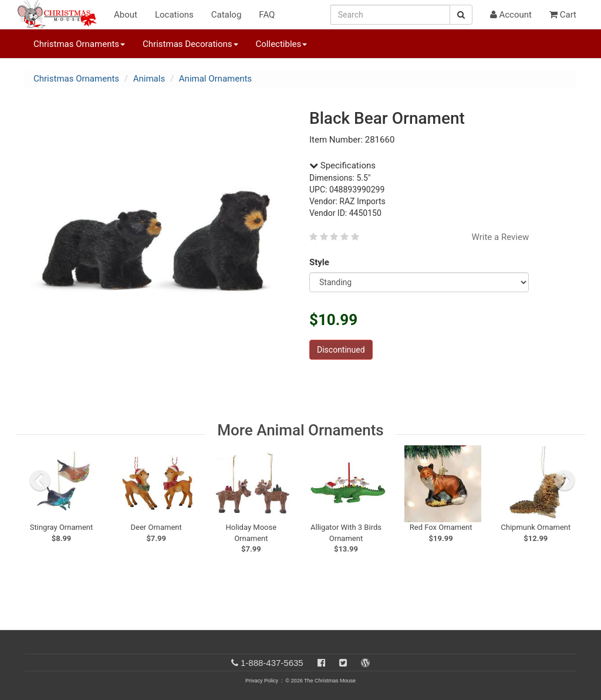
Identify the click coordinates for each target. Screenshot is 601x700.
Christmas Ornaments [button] (79, 44)
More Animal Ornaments (300, 430)
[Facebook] (321, 663)
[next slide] (565, 481)
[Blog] (365, 663)
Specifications (342, 165)
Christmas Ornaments (76, 79)
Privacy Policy (262, 681)
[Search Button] (461, 15)
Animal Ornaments (215, 79)
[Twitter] (343, 663)
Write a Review (501, 237)
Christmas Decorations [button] (190, 44)
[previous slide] (40, 481)
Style (321, 262)
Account (511, 15)
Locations (174, 15)
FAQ (267, 15)
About (126, 15)
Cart (563, 15)
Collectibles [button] (282, 44)
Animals (149, 79)
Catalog (227, 15)
